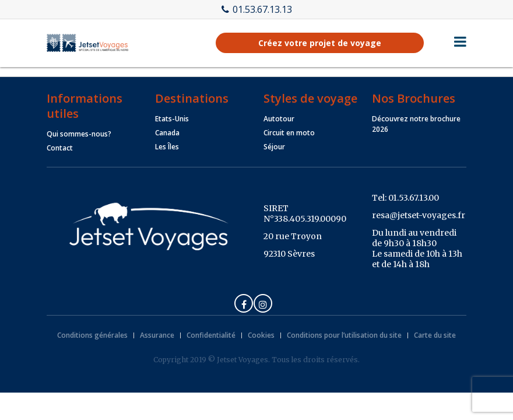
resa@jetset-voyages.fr (419, 215)
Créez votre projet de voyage (320, 43)
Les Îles (167, 147)
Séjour (274, 147)
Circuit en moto (289, 133)
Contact (60, 148)
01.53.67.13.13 (257, 9)
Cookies (261, 335)
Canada (167, 133)
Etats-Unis (172, 119)
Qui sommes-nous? (79, 134)
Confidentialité (211, 335)
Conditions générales (92, 335)
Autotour (279, 119)
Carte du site (435, 335)
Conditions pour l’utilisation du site (344, 335)
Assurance (157, 335)
